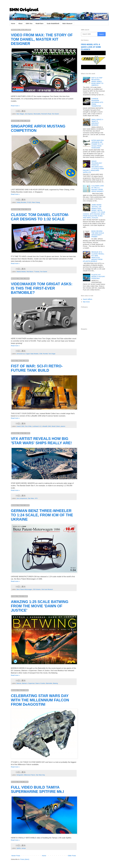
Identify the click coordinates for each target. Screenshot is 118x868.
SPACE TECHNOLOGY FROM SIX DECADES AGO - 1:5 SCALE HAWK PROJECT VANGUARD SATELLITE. (93, 167)
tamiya (24, 848)
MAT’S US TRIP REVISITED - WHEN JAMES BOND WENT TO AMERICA (97, 81)
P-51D (29, 202)
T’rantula (37, 272)
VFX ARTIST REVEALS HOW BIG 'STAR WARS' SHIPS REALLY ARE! (41, 441)
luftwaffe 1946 (47, 426)
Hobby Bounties (21, 202)
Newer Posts (16, 856)
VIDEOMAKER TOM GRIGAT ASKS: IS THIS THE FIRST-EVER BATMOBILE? (42, 288)
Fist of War (28, 426)
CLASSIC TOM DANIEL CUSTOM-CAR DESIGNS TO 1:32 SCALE (40, 217)
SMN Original (24, 9)
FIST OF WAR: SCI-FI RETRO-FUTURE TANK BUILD (37, 368)
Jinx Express (29, 114)
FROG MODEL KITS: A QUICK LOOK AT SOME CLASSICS (91, 47)
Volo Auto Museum (47, 589)
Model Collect (56, 426)
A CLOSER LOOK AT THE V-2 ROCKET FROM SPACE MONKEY (98, 188)
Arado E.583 (20, 426)
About (20, 23)
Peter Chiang (36, 202)
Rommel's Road (46, 114)
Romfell (45, 354)
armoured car (21, 354)
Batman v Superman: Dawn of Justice (34, 683)
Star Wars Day (40, 775)
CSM (41, 354)
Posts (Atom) (25, 859)
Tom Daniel (55, 114)
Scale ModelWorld (53, 23)
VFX (36, 498)
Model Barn (40, 23)
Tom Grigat (52, 354)
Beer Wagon (20, 114)
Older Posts (72, 856)
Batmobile (49, 683)
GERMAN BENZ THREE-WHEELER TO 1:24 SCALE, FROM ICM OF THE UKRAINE (42, 515)
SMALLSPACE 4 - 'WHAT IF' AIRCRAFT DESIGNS (98, 122)
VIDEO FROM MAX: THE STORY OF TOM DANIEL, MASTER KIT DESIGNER (42, 39)
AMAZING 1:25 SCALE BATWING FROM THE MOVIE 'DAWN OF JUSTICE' (40, 606)
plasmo (63, 426)
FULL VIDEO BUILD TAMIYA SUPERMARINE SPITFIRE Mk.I (37, 789)
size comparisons (22, 498)
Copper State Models (32, 354)
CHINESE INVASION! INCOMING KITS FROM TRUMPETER (97, 102)
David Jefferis (88, 299)
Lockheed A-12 (37, 426)
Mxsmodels (37, 114)
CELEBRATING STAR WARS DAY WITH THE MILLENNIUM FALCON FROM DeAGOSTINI (40, 700)
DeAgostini (20, 775)
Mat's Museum (67, 23)
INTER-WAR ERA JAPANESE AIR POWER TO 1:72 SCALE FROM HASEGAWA (97, 144)
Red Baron (30, 272)
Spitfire (19, 848)
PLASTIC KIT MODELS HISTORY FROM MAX (98, 277)
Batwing (55, 683)
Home (13, 23)
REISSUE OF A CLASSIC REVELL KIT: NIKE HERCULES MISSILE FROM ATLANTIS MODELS (94, 257)
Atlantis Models (21, 272)
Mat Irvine (86, 302)
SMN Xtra (29, 23)
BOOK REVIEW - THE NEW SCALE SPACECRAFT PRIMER (98, 234)
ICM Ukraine (37, 589)
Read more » (15, 106)
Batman (19, 683)
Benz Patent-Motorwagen (24, 589)
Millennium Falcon (30, 775)
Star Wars (31, 498)
